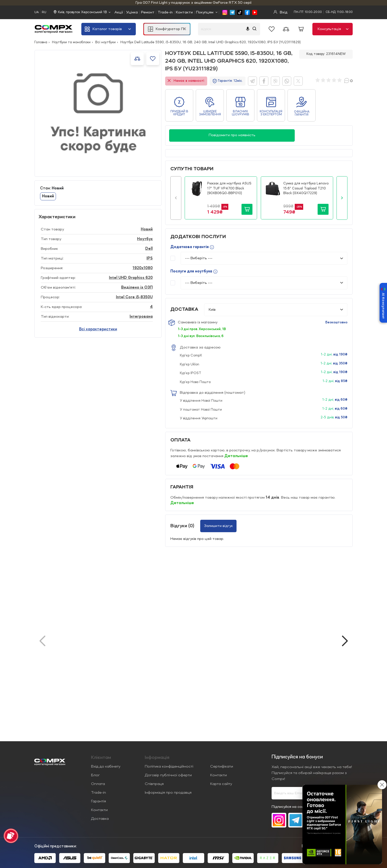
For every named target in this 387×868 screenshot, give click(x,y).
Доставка (100, 819)
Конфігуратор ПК (167, 29)
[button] (176, 198)
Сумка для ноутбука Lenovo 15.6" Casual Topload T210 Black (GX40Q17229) (306, 188)
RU (44, 12)
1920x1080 (143, 268)
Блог (95, 775)
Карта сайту (221, 784)
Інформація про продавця (168, 793)
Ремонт (148, 12)
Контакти (184, 12)
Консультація (333, 29)
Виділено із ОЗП (137, 288)
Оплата (98, 784)
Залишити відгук (218, 526)
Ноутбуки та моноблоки (71, 42)
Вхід (281, 12)
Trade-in (165, 12)
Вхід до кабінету (106, 767)
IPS (150, 259)
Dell (149, 249)
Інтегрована (141, 317)
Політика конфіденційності (169, 767)
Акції (119, 12)
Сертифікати (222, 767)
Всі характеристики (98, 329)
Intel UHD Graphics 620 (131, 278)
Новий (48, 196)
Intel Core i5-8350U (134, 297)
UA (37, 12)
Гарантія (98, 801)
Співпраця (154, 784)
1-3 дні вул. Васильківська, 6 (201, 336)
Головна (41, 42)
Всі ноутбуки (105, 42)
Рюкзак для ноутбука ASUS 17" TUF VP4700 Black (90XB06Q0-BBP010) (229, 188)
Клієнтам (101, 758)
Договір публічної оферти (168, 775)
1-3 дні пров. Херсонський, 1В (202, 329)
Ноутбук (145, 239)
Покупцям (205, 12)
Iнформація (157, 758)
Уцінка (132, 12)
